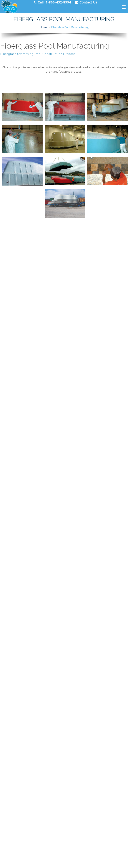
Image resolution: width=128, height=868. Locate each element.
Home (44, 27)
